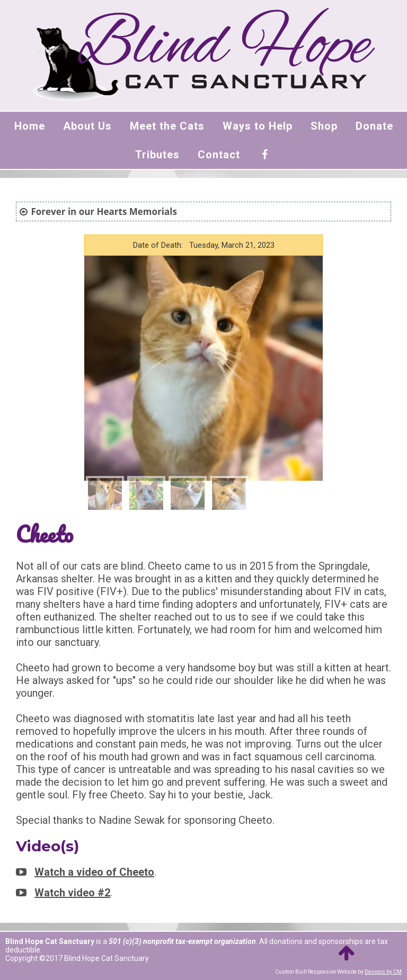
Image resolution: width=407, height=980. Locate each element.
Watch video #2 (72, 893)
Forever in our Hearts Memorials (104, 212)
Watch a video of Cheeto (94, 872)
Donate (374, 126)
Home (30, 126)
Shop (324, 126)
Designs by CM (383, 972)
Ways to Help (258, 126)
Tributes (157, 155)
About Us (87, 126)
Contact (219, 155)
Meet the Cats (167, 126)
